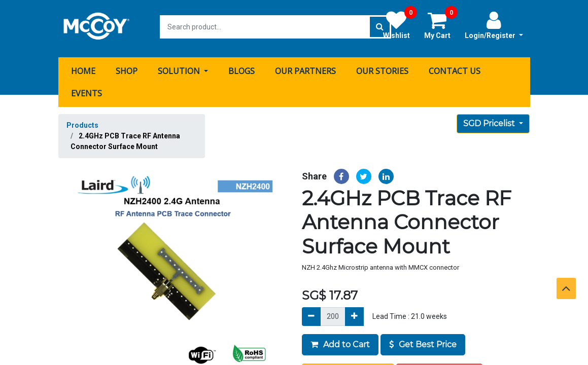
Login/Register (494, 25)
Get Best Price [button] (423, 341)
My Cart (441, 25)
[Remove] (311, 313)
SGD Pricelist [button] (490, 120)
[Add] (354, 313)
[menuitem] (83, 67)
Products (82, 122)
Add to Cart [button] (340, 341)
